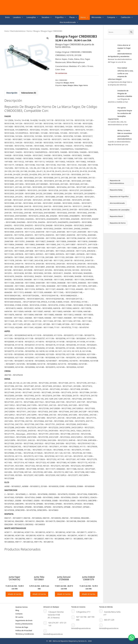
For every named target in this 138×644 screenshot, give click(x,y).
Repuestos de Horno (118, 223)
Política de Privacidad (24, 630)
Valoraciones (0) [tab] (29, 93)
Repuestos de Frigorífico (120, 197)
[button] (48, 38)
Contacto (19, 614)
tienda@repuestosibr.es (53, 634)
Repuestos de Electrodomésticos (117, 182)
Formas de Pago (22, 627)
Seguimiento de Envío (24, 620)
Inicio (7, 17)
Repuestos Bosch (117, 217)
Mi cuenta (19, 617)
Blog (17, 610)
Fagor (81, 85)
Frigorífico (61, 17)
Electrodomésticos (18, 31)
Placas (74, 17)
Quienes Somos (22, 607)
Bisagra (37, 31)
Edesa (76, 85)
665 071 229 (109, 620)
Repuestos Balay (117, 190)
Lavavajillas (33, 17)
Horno (85, 17)
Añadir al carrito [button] (15, 594)
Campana (113, 17)
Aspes (65, 85)
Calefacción (128, 17)
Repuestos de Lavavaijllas (120, 210)
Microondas (98, 17)
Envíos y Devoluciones (24, 624)
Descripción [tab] (12, 93)
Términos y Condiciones (25, 634)
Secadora (48, 17)
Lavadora (19, 17)
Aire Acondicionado (70, 22)
